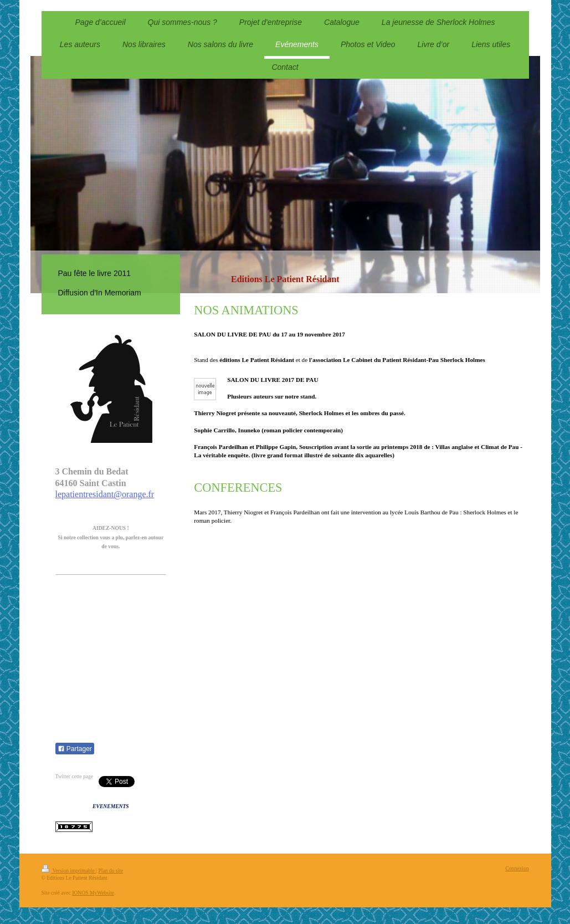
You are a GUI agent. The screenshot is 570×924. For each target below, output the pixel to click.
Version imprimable (69, 871)
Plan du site (111, 871)
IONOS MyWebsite (93, 893)
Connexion (517, 868)
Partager (75, 749)
